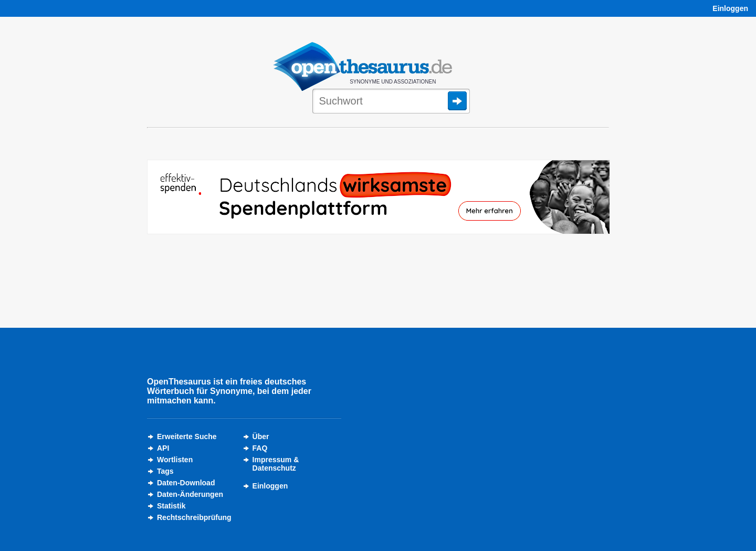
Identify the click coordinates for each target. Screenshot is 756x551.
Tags (165, 471)
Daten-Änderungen (190, 494)
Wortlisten (175, 460)
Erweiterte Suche (187, 436)
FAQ (260, 448)
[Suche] (391, 102)
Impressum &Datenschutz (276, 464)
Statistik (171, 506)
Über (261, 436)
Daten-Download (186, 483)
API (163, 448)
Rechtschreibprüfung (194, 517)
